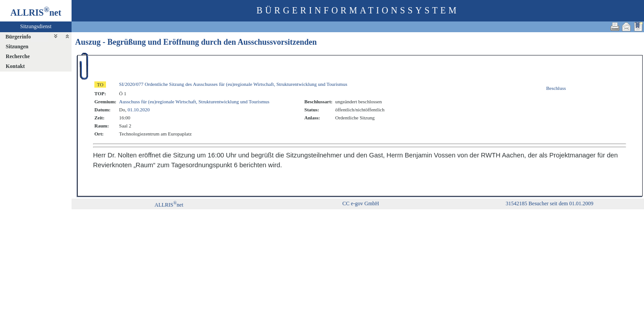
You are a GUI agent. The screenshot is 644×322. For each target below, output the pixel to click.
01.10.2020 (139, 110)
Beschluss (556, 88)
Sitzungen (17, 47)
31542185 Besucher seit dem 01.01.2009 (550, 203)
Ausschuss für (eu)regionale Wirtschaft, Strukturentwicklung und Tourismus (194, 102)
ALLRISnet (169, 205)
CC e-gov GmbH (360, 203)
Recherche (18, 56)
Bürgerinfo (18, 37)
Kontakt (15, 66)
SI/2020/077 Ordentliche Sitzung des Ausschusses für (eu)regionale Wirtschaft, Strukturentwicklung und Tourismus (233, 84)
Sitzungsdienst (36, 26)
